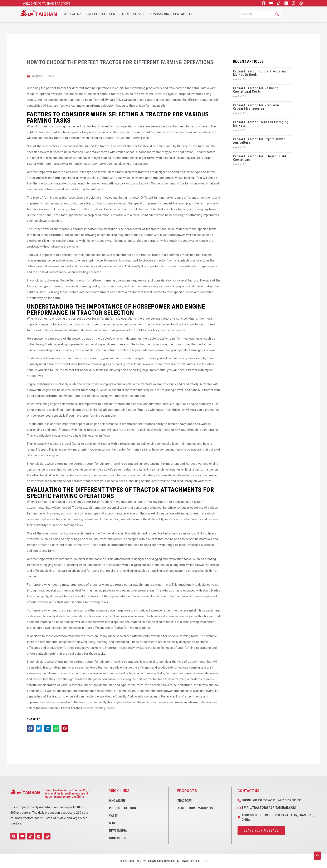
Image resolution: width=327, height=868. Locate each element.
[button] (30, 728)
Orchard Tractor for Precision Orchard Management (256, 107)
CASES (124, 14)
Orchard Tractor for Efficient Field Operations (260, 158)
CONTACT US (182, 14)
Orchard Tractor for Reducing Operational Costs (256, 90)
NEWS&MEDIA (159, 14)
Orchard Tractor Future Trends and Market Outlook (260, 73)
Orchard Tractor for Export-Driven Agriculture (259, 141)
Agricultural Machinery (195, 808)
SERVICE (139, 14)
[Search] (277, 14)
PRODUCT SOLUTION (101, 14)
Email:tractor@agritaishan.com (269, 808)
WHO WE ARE (73, 14)
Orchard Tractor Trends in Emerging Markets (261, 124)
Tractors (185, 801)
